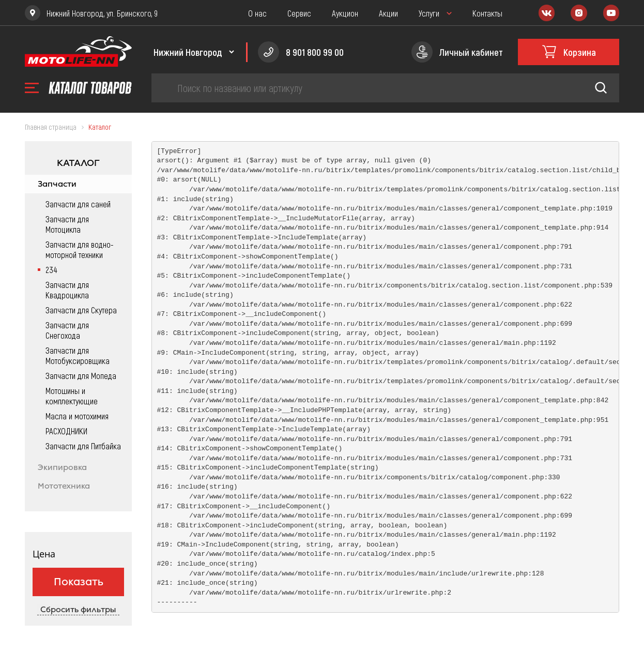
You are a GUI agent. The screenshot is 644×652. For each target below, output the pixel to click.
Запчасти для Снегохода (67, 330)
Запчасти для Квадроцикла (67, 290)
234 (51, 269)
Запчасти (57, 184)
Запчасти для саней (78, 204)
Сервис (299, 13)
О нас (257, 13)
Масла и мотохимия (77, 416)
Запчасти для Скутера (81, 310)
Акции (388, 13)
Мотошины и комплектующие (72, 396)
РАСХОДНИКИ (66, 431)
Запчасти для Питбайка (83, 446)
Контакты (487, 13)
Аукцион (345, 13)
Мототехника (64, 486)
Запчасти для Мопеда (81, 375)
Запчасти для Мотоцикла (67, 224)
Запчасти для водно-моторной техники (80, 249)
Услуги (429, 13)
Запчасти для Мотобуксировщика (78, 355)
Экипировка (62, 467)
